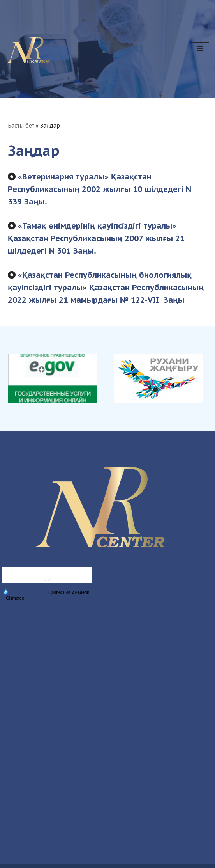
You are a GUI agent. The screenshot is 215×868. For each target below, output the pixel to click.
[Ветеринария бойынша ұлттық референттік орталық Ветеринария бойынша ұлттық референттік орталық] (31, 49)
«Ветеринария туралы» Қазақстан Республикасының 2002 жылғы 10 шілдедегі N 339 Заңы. (100, 189)
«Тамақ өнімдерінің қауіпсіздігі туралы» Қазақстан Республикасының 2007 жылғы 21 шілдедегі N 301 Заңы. (96, 238)
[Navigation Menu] (200, 49)
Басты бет (21, 126)
